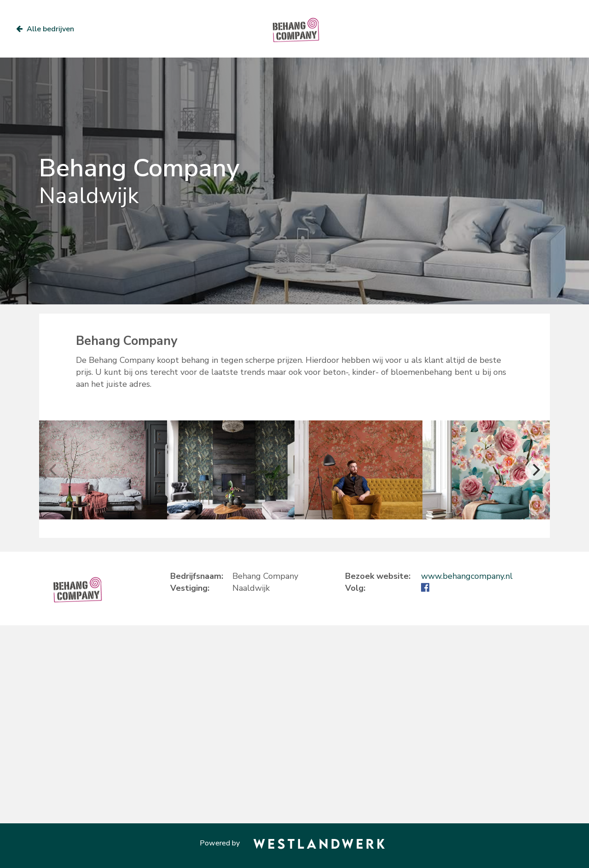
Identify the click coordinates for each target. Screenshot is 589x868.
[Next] (535, 470)
